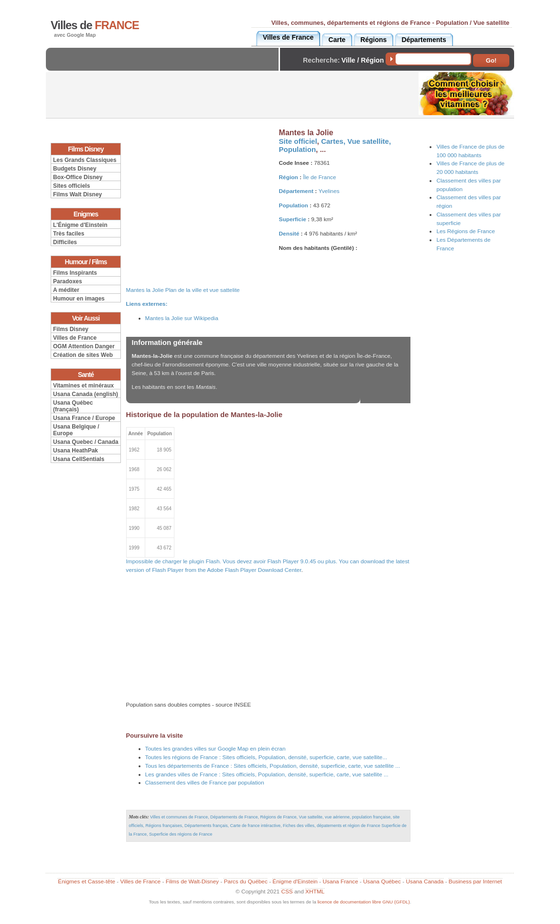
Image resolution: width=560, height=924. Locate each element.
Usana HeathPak (75, 451)
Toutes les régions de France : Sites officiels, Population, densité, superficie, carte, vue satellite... (266, 757)
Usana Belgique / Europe (76, 430)
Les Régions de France (465, 231)
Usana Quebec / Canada (86, 442)
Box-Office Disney (78, 177)
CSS (287, 892)
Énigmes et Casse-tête (86, 881)
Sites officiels (71, 186)
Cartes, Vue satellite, (356, 141)
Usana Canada (425, 881)
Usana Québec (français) (73, 406)
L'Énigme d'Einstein (80, 225)
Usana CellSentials (79, 459)
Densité (289, 234)
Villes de (95, 25)
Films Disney (71, 329)
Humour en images (79, 299)
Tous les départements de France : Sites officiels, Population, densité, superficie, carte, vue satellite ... (273, 766)
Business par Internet (475, 881)
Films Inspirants (75, 273)
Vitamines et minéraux (83, 386)
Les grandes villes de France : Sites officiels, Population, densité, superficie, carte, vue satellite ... (267, 774)
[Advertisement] (165, 67)
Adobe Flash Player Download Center (254, 570)
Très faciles (69, 234)
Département (296, 191)
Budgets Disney (75, 169)
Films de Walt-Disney (192, 881)
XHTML (315, 892)
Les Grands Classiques (85, 160)
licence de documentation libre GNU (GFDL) (363, 902)
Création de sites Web (83, 355)
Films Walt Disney (77, 194)
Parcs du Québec (245, 881)
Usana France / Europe (84, 418)
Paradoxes (68, 281)
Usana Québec (382, 881)
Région (289, 177)
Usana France (340, 881)
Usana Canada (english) (86, 394)
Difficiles (65, 242)
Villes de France (75, 338)
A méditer (66, 290)
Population (298, 149)
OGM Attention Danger (84, 346)
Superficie (293, 219)
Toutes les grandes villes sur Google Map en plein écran (215, 749)
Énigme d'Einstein (295, 881)
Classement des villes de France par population (205, 783)
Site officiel (298, 141)
